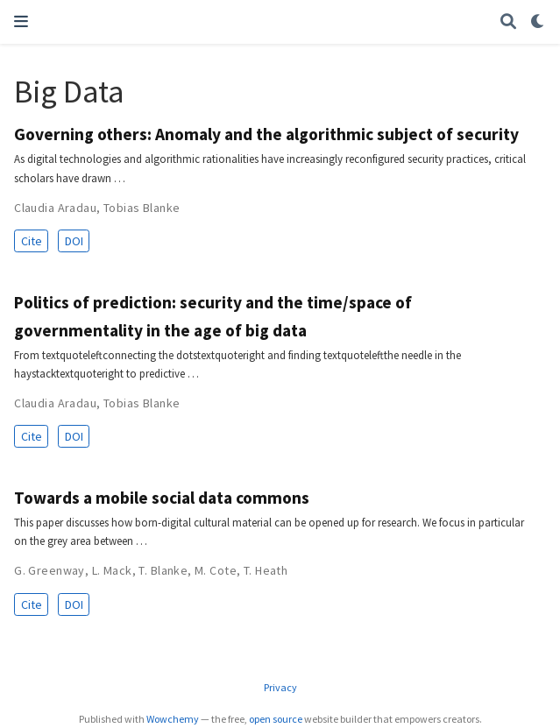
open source (276, 719)
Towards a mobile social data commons (162, 498)
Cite (32, 241)
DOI (74, 241)
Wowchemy (173, 719)
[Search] (508, 22)
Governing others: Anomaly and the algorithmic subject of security (266, 134)
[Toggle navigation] (21, 21)
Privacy (280, 687)
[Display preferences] (538, 22)
